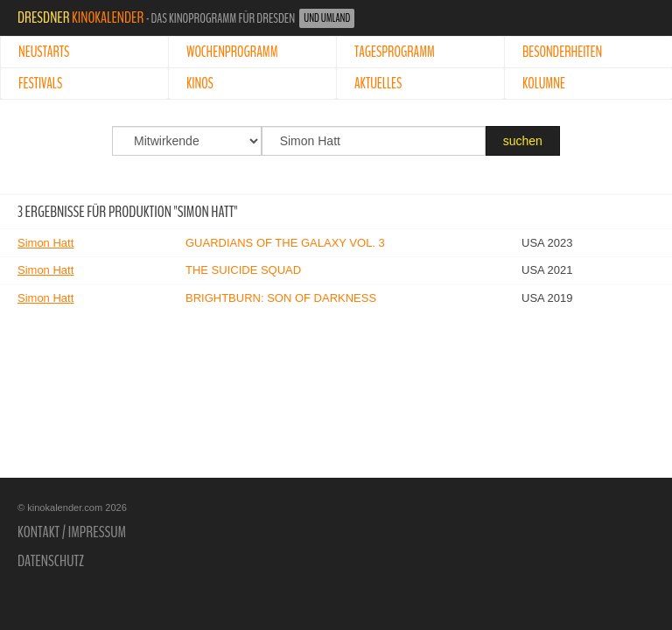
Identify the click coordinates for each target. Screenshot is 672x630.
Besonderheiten (562, 52)
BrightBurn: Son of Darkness (281, 298)
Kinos (200, 84)
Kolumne (544, 84)
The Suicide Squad (243, 270)
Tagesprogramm (395, 52)
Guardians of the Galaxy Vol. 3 (285, 243)
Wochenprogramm (232, 52)
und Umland (327, 18)
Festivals (40, 84)
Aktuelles (378, 84)
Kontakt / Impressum (72, 532)
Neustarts (44, 52)
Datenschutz (51, 561)
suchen (523, 141)
